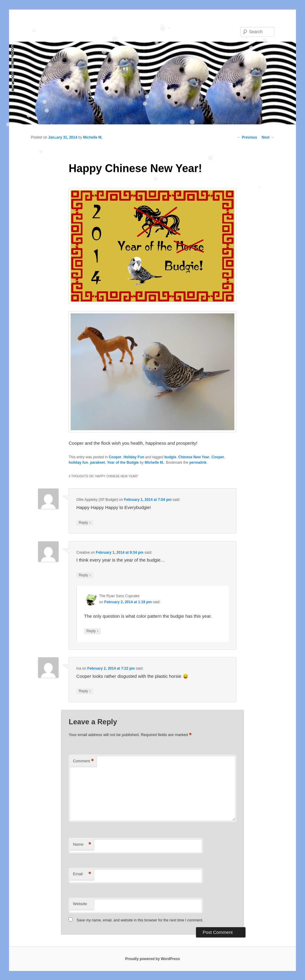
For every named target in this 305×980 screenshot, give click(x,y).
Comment (83, 761)
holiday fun (78, 463)
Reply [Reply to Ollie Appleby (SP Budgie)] (85, 523)
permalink (198, 463)
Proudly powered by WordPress (152, 959)
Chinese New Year (194, 457)
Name (82, 845)
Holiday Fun (134, 457)
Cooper (115, 457)
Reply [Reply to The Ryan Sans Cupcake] (92, 631)
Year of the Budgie (123, 463)
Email (82, 874)
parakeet (97, 463)
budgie (170, 457)
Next (268, 137)
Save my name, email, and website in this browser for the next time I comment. (140, 920)
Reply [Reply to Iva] (85, 691)
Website (80, 904)
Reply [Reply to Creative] (85, 575)
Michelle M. (93, 137)
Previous (247, 137)
